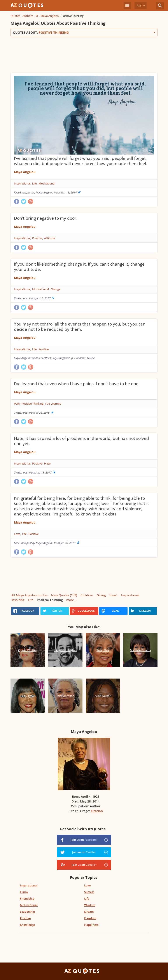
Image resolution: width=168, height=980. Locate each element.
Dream (89, 912)
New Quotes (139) (64, 595)
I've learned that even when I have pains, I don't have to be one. (77, 384)
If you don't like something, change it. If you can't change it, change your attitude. (79, 267)
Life (34, 183)
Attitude (50, 238)
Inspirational (22, 183)
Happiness (91, 925)
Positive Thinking (32, 404)
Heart (113, 595)
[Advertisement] (84, 54)
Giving (101, 595)
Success (89, 892)
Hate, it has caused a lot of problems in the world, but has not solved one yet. (81, 441)
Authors (28, 16)
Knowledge (27, 925)
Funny (24, 892)
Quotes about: (84, 32)
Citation (97, 811)
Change (55, 289)
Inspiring (18, 600)
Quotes (15, 16)
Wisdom (90, 905)
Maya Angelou (50, 16)
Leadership (27, 912)
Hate (47, 463)
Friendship (27, 898)
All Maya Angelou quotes (30, 595)
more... (71, 600)
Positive (37, 238)
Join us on (84, 840)
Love (17, 534)
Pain (17, 404)
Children (87, 595)
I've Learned (53, 404)
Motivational (47, 183)
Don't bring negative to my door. (46, 218)
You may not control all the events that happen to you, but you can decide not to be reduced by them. (80, 327)
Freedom (90, 918)
